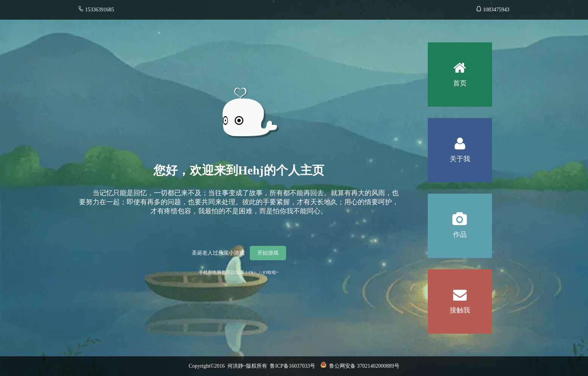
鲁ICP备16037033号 (295, 366)
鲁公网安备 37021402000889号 (360, 366)
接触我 (460, 292)
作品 (460, 216)
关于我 (460, 140)
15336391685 (100, 10)
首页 (460, 65)
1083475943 (493, 10)
